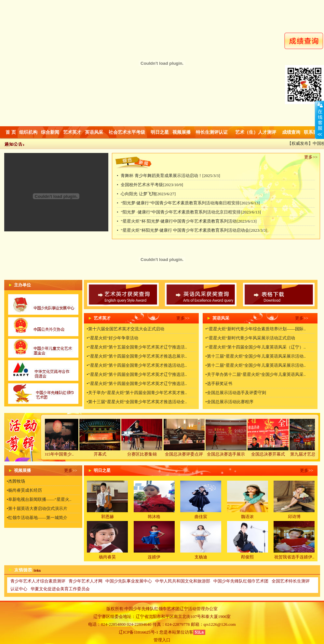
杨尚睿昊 (107, 557)
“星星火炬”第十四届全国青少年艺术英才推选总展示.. (138, 356)
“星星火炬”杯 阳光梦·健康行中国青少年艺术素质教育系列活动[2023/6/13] (189, 221)
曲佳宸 (201, 517)
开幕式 (105, 454)
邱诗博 (294, 517)
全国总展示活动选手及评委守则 (236, 393)
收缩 (319, 120)
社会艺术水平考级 (127, 132)
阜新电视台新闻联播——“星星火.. (40, 499)
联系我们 (313, 132)
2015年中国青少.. (63, 454)
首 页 (11, 132)
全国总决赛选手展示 (231, 454)
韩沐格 (154, 517)
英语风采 (94, 132)
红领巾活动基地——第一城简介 (38, 518)
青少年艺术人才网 (86, 581)
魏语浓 (247, 517)
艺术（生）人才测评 (256, 132)
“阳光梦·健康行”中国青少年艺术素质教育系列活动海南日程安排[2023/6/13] (190, 203)
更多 (308, 157)
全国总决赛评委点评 (189, 454)
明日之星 (160, 132)
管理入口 (162, 640)
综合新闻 (50, 132)
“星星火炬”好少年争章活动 (113, 338)
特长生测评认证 (212, 132)
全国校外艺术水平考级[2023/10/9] (152, 185)
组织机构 (28, 132)
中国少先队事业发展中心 (129, 581)
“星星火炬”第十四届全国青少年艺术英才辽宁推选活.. (138, 374)
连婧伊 (154, 557)
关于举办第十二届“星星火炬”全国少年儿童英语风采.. (256, 374)
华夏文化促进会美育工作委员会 (60, 589)
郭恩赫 (108, 517)
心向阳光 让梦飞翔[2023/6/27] (148, 194)
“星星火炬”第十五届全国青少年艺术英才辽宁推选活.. (138, 347)
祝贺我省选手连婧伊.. (294, 557)
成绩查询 (291, 132)
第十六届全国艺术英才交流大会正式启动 (126, 329)
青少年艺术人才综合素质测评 (38, 581)
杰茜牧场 (17, 481)
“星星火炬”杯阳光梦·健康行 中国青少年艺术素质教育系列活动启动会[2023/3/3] (194, 230)
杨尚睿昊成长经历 (25, 490)
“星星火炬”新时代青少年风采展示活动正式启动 (251, 338)
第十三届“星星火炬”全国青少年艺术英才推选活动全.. (138, 402)
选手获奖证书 (220, 384)
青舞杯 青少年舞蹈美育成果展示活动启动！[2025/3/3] (170, 176)
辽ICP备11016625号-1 (139, 632)
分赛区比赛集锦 (147, 454)
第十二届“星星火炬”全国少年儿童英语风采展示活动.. (256, 365)
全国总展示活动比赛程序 (230, 402)
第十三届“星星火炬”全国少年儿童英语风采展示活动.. (256, 356)
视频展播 (182, 132)
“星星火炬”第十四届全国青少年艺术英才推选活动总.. (138, 365)
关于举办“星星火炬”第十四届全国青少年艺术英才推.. (138, 393)
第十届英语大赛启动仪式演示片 (38, 508)
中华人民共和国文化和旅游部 (183, 581)
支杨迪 (201, 557)
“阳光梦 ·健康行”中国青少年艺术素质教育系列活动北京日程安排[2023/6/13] (191, 212)
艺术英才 (72, 132)
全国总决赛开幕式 (273, 454)
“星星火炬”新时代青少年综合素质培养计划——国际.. (256, 329)
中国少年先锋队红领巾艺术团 (241, 581)
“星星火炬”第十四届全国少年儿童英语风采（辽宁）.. (256, 347)
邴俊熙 (247, 557)
